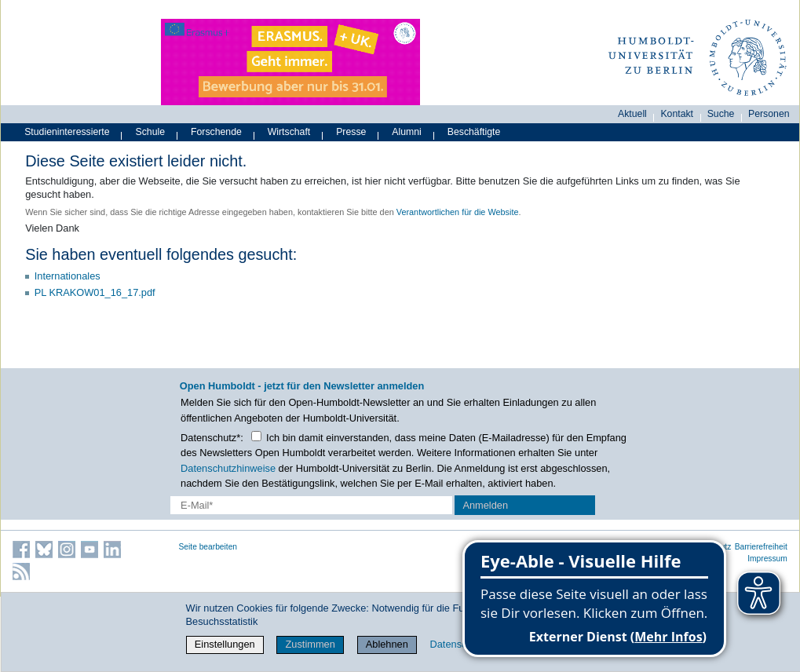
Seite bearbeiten (208, 547)
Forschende (216, 132)
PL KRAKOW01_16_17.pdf (95, 292)
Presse (351, 132)
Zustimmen (311, 644)
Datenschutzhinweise (228, 468)
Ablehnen (387, 644)
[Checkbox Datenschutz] (256, 436)
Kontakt (677, 114)
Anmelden (485, 505)
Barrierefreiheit (761, 547)
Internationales (68, 276)
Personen (769, 114)
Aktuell (632, 114)
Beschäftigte (474, 132)
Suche (721, 114)
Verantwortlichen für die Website (458, 212)
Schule (151, 132)
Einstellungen (225, 644)
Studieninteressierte (67, 132)
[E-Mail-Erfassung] (311, 505)
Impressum (767, 559)
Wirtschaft (289, 132)
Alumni (407, 132)
